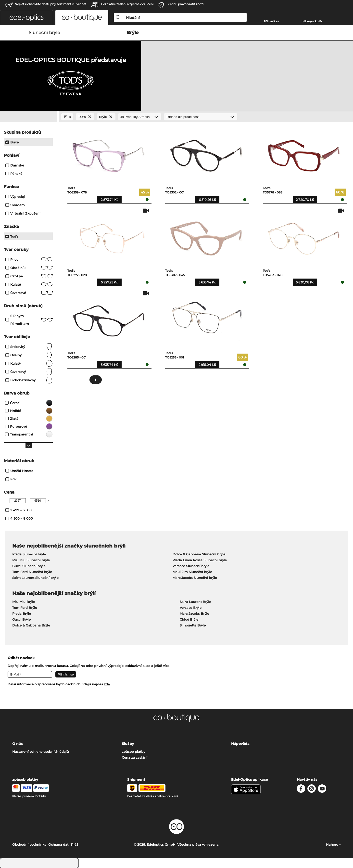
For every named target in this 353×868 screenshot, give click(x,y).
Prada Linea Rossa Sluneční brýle (200, 560)
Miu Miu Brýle (24, 602)
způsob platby (133, 752)
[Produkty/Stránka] (140, 117)
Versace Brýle (191, 608)
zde (107, 684)
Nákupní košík (312, 21)
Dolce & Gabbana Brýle (31, 625)
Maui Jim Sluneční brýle (192, 572)
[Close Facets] (28, 117)
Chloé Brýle (189, 619)
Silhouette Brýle (193, 625)
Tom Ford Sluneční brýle (32, 572)
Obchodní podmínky (29, 844)
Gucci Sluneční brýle (29, 566)
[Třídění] (201, 117)
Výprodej (15, 197)
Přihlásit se (271, 21)
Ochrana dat (58, 844)
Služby (128, 744)
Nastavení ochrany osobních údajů (41, 752)
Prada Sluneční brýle (29, 554)
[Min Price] (18, 501)
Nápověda (240, 744)
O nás (17, 744)
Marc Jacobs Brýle (194, 613)
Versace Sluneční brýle (191, 566)
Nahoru (333, 844)
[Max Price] (38, 501)
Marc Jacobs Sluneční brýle (195, 578)
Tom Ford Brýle (25, 608)
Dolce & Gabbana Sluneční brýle (199, 554)
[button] (26, 18)
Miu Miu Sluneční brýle (31, 560)
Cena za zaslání (135, 757)
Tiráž (74, 844)
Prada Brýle (22, 613)
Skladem (15, 205)
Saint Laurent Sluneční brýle (35, 578)
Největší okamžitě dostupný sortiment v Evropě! (50, 4)
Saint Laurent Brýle (195, 602)
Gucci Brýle (21, 619)
